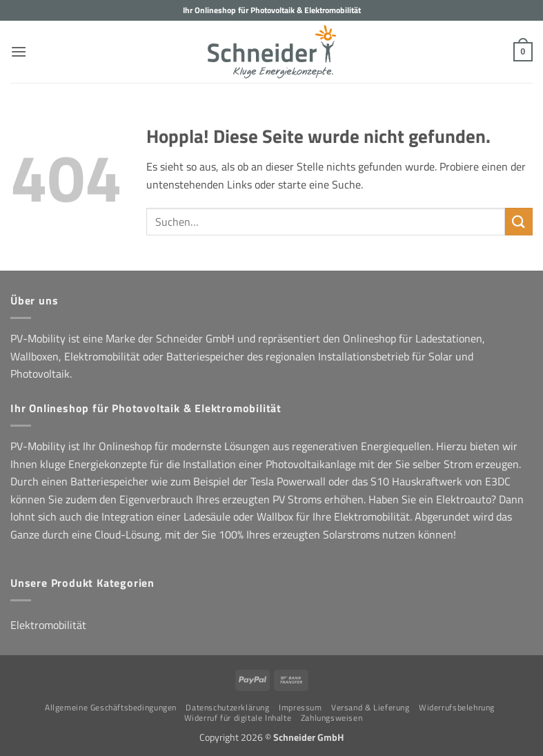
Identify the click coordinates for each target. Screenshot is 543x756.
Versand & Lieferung (371, 707)
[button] (19, 51)
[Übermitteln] (519, 221)
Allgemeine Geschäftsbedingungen (111, 707)
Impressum (300, 707)
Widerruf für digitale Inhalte (238, 718)
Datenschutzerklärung (227, 707)
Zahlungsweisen (332, 718)
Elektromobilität (48, 625)
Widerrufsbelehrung (457, 707)
